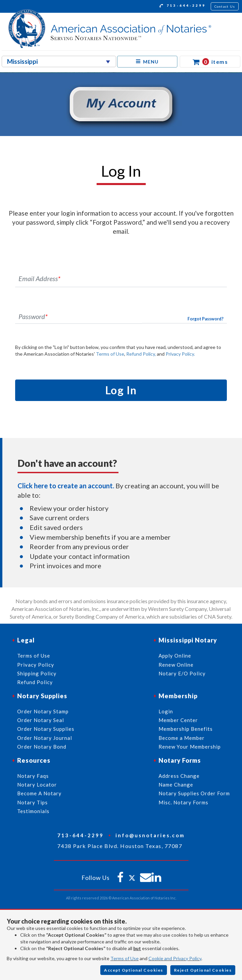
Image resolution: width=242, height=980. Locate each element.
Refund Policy (35, 682)
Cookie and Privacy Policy (175, 958)
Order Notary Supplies (46, 729)
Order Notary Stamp (43, 711)
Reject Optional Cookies (203, 970)
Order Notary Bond (42, 747)
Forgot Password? (205, 319)
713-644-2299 (183, 6)
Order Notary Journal (45, 738)
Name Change (176, 785)
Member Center (178, 720)
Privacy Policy (36, 665)
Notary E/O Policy (182, 673)
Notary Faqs (33, 776)
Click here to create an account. (66, 486)
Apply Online (175, 656)
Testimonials (33, 811)
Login (166, 711)
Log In (121, 390)
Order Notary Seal (41, 720)
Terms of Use (110, 354)
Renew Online (176, 665)
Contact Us (225, 6)
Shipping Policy (37, 673)
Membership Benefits (186, 729)
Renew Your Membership (190, 747)
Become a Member (182, 738)
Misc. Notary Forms (183, 802)
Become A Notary (39, 793)
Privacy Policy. (180, 354)
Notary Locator (37, 785)
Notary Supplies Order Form (194, 793)
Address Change (179, 776)
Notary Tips (32, 802)
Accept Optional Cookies (134, 970)
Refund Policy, (141, 354)
